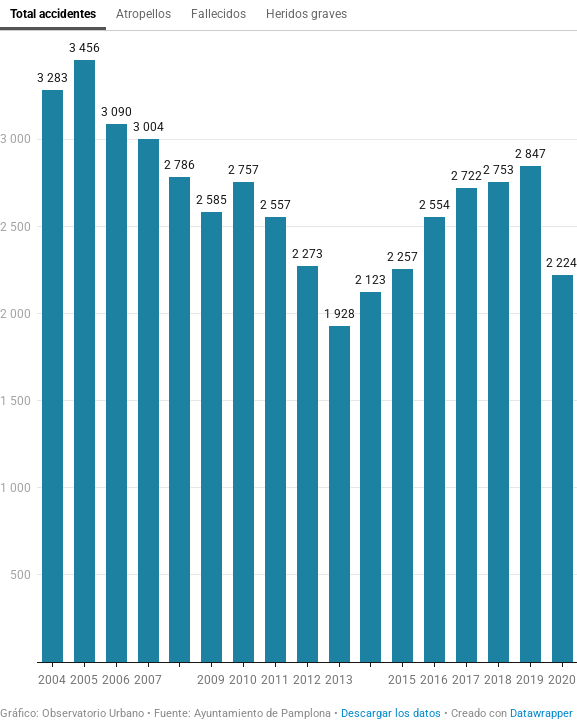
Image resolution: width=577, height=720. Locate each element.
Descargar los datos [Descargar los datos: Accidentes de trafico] (391, 713)
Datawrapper (541, 713)
